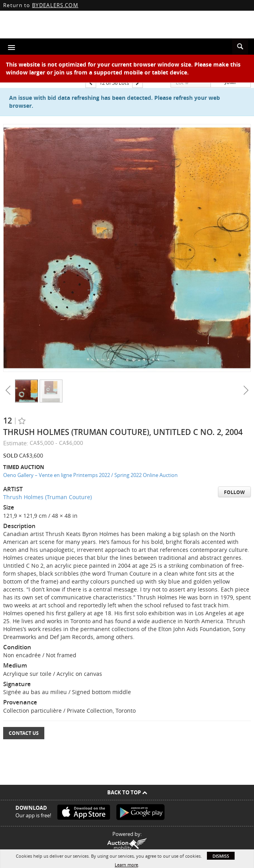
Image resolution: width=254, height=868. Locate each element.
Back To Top (127, 792)
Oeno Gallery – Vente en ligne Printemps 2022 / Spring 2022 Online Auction (90, 475)
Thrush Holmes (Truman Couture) (47, 497)
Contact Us (24, 733)
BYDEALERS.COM (55, 5)
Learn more (126, 865)
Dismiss (221, 856)
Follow (234, 492)
